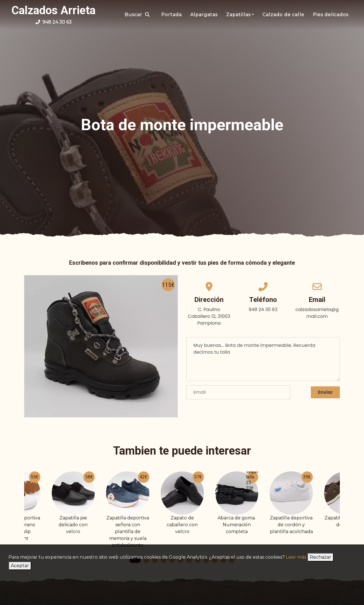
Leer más (296, 557)
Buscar (137, 15)
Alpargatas (204, 15)
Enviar (325, 392)
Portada (171, 15)
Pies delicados (331, 15)
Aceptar (20, 566)
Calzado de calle (283, 15)
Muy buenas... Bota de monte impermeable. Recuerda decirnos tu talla (263, 359)
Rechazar (320, 557)
